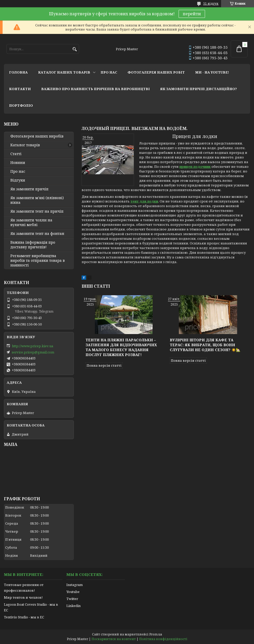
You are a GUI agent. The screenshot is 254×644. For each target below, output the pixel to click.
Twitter (72, 599)
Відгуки (18, 180)
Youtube (73, 592)
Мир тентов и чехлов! (23, 597)
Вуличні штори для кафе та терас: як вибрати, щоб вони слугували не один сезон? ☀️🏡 (205, 345)
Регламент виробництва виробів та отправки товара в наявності (38, 261)
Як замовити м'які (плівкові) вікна (37, 200)
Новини (18, 163)
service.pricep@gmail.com (33, 352)
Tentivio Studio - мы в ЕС (24, 617)
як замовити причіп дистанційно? (199, 89)
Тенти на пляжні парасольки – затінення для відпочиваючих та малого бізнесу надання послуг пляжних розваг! (121, 347)
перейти (192, 14)
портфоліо (21, 105)
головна (18, 72)
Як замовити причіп (29, 189)
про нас (109, 72)
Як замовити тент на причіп (37, 211)
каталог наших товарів (64, 72)
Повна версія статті (104, 365)
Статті (16, 154)
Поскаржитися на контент (114, 639)
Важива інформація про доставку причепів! (33, 245)
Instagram (75, 585)
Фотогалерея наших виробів (37, 136)
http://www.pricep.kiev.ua (33, 346)
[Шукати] (75, 49)
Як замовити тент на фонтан (37, 234)
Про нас (18, 171)
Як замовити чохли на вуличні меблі (31, 222)
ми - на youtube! (212, 72)
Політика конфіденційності (163, 639)
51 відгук (211, 3)
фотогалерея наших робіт (156, 72)
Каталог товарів (25, 145)
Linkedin (73, 606)
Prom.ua (156, 634)
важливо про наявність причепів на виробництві (96, 89)
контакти (20, 89)
